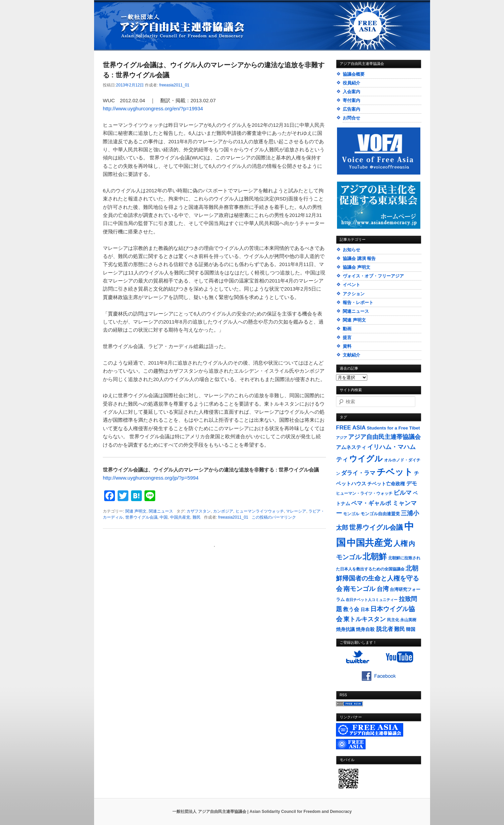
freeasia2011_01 (174, 85)
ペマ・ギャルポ (371, 503)
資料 (347, 346)
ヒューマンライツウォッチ (260, 511)
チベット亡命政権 (386, 484)
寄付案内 (351, 100)
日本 (365, 610)
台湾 (383, 589)
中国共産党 (180, 517)
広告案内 (351, 109)
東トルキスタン (365, 619)
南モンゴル (359, 589)
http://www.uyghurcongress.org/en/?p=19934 (153, 108)
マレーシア (296, 511)
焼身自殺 (365, 629)
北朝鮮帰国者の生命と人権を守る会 (377, 578)
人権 (401, 543)
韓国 (411, 629)
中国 (164, 517)
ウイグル (366, 459)
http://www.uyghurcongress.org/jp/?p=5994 (151, 478)
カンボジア (223, 511)
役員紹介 (351, 83)
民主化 (393, 620)
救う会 (351, 609)
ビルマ (403, 493)
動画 (347, 329)
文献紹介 (351, 355)
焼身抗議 (345, 629)
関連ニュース (161, 511)
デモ (412, 483)
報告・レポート (358, 303)
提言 (347, 337)
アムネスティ (351, 447)
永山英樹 (408, 620)
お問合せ (351, 118)
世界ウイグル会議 (141, 517)
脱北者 (385, 629)
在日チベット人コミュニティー (372, 600)
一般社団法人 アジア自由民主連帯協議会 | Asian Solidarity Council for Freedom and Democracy (262, 812)
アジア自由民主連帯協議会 (384, 437)
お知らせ (351, 250)
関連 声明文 (136, 511)
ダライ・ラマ (358, 473)
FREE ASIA (351, 428)
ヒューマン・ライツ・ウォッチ (364, 493)
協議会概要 (354, 74)
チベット (395, 472)
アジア (342, 438)
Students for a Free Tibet (393, 428)
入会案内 (351, 92)
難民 (197, 517)
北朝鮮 (375, 556)
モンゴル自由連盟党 (380, 514)
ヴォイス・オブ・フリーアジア (373, 276)
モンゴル (351, 514)
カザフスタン (199, 511)
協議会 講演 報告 (359, 258)
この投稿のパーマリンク (274, 517)
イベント (351, 285)
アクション (354, 294)
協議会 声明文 (356, 267)
